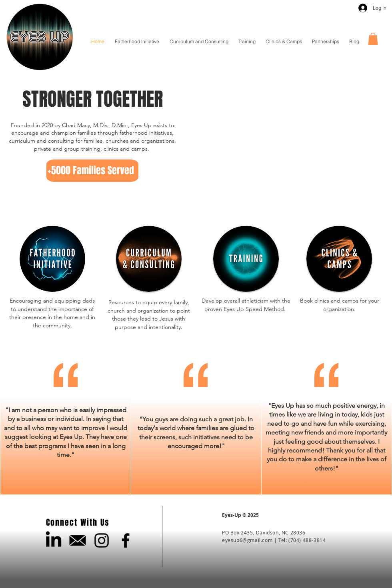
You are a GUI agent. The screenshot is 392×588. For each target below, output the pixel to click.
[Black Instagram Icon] (102, 540)
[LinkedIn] (54, 540)
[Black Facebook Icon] (126, 540)
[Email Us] (78, 540)
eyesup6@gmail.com (247, 540)
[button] (373, 39)
